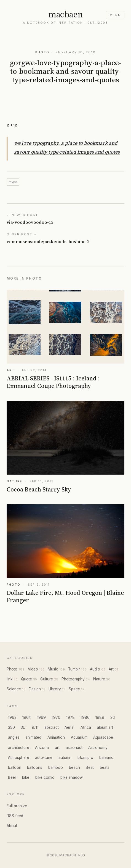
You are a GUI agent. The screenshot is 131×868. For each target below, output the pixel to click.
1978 (70, 717)
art (57, 748)
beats (105, 767)
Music (53, 669)
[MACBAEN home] (65, 18)
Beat (90, 767)
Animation (56, 737)
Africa (86, 727)
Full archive (17, 806)
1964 (27, 717)
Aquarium (79, 737)
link (10, 679)
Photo (12, 669)
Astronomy (98, 748)
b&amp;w (85, 757)
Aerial (69, 727)
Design (35, 689)
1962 (12, 717)
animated (33, 737)
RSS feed (15, 816)
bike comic (45, 777)
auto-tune (44, 757)
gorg (12, 125)
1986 (85, 717)
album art (105, 727)
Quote (26, 679)
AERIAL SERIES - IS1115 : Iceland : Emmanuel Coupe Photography (53, 382)
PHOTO (42, 52)
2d (113, 717)
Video (33, 669)
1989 (100, 717)
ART (11, 370)
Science (14, 689)
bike (26, 777)
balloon (15, 767)
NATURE (14, 481)
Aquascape (103, 737)
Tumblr (74, 669)
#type (13, 182)
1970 (56, 717)
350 (11, 727)
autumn (65, 757)
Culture (47, 679)
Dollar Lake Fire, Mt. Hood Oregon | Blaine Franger (65, 596)
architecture (19, 748)
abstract (52, 727)
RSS (82, 855)
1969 (41, 717)
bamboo (56, 767)
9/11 (35, 727)
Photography (73, 679)
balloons (35, 767)
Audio (95, 669)
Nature (99, 679)
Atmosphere (19, 757)
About (12, 826)
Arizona (42, 748)
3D (23, 727)
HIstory (55, 689)
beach (74, 767)
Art (111, 669)
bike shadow (72, 777)
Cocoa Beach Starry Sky (39, 489)
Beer (12, 777)
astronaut (74, 748)
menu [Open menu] (115, 15)
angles (14, 737)
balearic (106, 757)
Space (74, 689)
